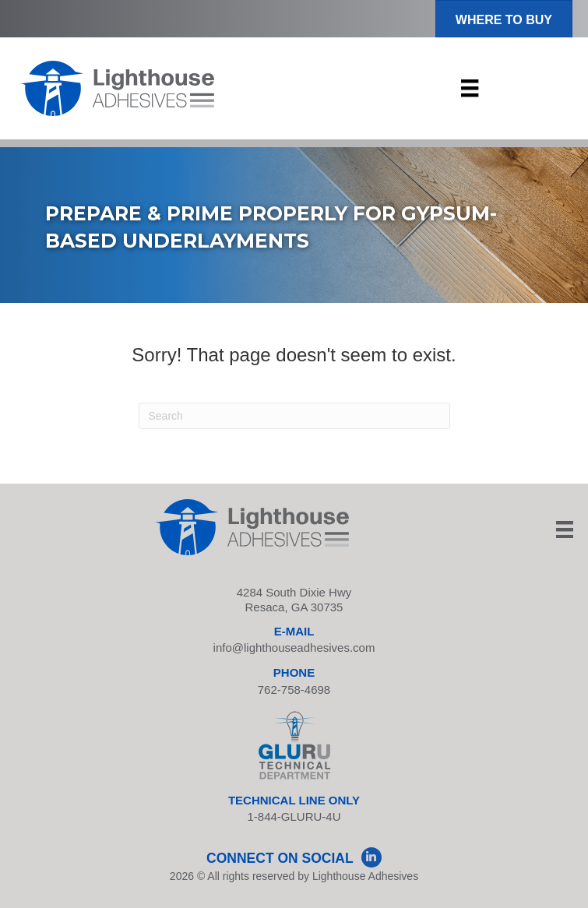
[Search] (294, 416)
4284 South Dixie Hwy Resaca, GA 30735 (294, 600)
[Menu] (470, 88)
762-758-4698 (294, 690)
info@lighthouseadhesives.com (294, 648)
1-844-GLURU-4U (294, 816)
